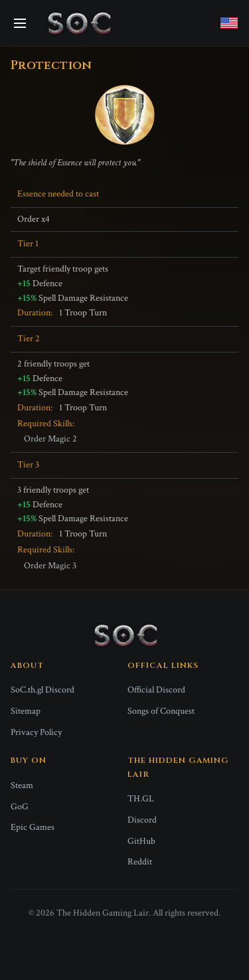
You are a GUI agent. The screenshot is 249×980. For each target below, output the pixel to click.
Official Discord (156, 690)
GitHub (141, 841)
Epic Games (33, 827)
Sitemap (26, 711)
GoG (20, 807)
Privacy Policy (36, 732)
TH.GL (141, 799)
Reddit (140, 862)
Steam (22, 785)
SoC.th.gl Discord (42, 690)
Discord (142, 820)
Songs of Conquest (161, 711)
